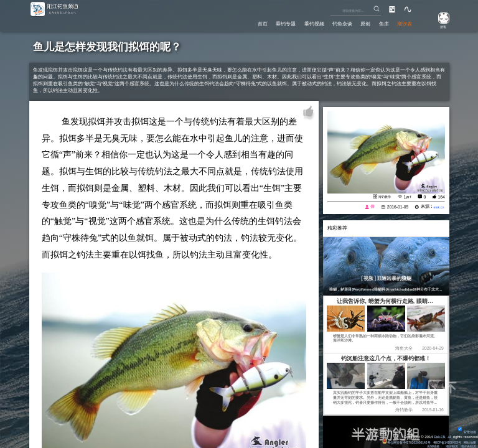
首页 (240, 22)
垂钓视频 (299, 22)
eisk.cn (437, 208)
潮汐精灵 (447, 445)
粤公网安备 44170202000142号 (392, 439)
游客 (439, 26)
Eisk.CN (437, 434)
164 (441, 197)
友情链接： (427, 445)
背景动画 (466, 429)
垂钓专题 (267, 22)
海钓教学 (382, 196)
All (449, 434)
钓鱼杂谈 (331, 22)
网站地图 (469, 439)
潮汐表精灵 (467, 445)
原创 (358, 22)
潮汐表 (403, 22)
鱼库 (379, 22)
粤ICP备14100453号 (440, 439)
